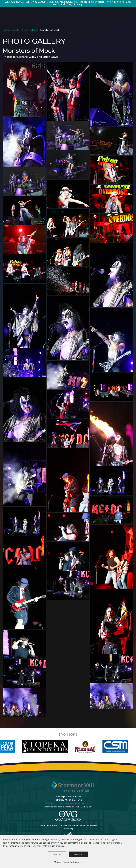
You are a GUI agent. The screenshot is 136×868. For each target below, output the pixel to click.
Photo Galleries (30, 30)
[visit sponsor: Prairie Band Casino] (92, 746)
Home (6, 30)
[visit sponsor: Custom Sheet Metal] (122, 746)
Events (15, 30)
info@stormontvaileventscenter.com (68, 803)
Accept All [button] (79, 854)
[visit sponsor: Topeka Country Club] (51, 746)
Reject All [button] (57, 854)
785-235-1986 (83, 807)
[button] (25, 90)
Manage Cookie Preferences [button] (68, 862)
